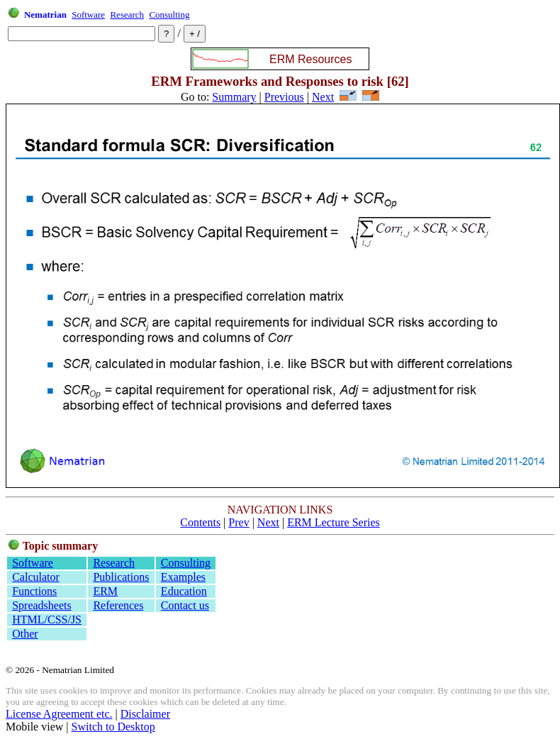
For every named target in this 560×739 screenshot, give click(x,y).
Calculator (36, 577)
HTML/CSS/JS (47, 619)
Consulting (169, 15)
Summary (234, 97)
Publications (121, 577)
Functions (34, 591)
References (118, 605)
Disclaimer (145, 714)
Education (184, 591)
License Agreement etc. (59, 714)
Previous (284, 97)
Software (88, 15)
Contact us (185, 605)
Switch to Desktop (113, 727)
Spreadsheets (42, 605)
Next (323, 97)
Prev (239, 522)
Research (127, 15)
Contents (200, 522)
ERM (105, 591)
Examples (183, 577)
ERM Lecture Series (334, 522)
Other (25, 634)
